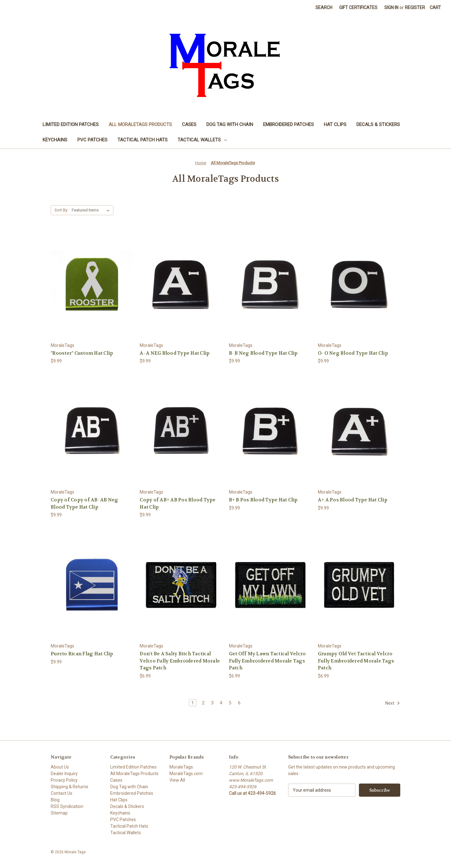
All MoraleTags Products (140, 124)
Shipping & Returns (70, 787)
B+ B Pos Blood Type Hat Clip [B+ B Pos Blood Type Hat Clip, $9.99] (263, 500)
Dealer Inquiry (64, 774)
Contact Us (62, 793)
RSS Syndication (67, 806)
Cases (189, 124)
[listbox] (92, 210)
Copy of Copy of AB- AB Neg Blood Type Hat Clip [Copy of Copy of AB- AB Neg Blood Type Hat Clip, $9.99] (85, 503)
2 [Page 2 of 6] (203, 703)
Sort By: (61, 210)
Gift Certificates (358, 8)
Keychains (55, 140)
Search (324, 8)
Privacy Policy (64, 780)
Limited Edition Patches (71, 124)
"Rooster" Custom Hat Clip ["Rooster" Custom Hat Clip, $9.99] (82, 353)
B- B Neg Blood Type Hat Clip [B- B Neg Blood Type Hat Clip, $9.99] (263, 353)
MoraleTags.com (186, 774)
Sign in (391, 8)
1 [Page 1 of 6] (193, 703)
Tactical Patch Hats (143, 140)
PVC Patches (92, 140)
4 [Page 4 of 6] (221, 703)
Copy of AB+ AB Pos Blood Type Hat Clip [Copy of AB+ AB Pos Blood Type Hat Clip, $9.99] (178, 503)
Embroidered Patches (288, 124)
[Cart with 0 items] (435, 8)
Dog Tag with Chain (230, 124)
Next (393, 703)
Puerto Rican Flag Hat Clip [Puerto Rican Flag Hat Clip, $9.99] (82, 654)
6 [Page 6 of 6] (239, 703)
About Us (60, 767)
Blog (55, 800)
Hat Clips (335, 124)
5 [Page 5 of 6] (230, 703)
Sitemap (59, 813)
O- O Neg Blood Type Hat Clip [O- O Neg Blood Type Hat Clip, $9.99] (353, 353)
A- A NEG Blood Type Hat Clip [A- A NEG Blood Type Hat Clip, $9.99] (175, 353)
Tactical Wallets (202, 140)
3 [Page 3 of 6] (212, 703)
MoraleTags (181, 767)
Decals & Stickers (378, 124)
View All (177, 780)
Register (415, 8)
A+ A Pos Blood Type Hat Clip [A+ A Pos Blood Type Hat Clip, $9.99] (353, 500)
